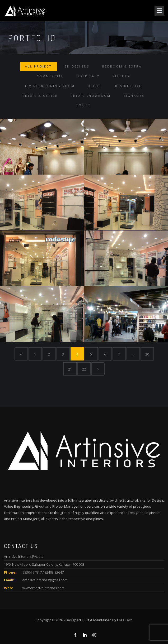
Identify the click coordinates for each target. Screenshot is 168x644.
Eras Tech (125, 620)
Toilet (83, 105)
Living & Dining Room (50, 86)
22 (84, 369)
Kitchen (121, 76)
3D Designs (77, 66)
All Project (38, 66)
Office (95, 86)
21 (70, 369)
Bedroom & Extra (122, 66)
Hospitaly (88, 76)
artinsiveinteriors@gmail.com (45, 580)
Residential (128, 86)
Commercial (50, 76)
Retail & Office (40, 96)
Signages (134, 96)
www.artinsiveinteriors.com (43, 588)
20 (147, 354)
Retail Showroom (91, 96)
